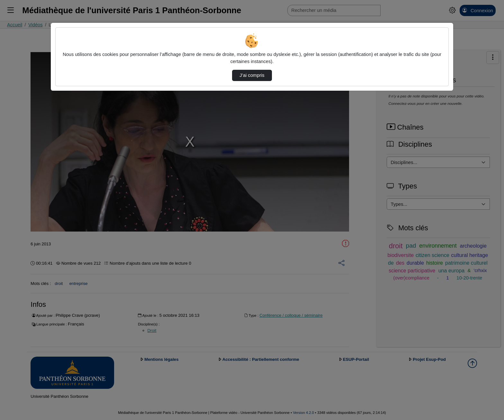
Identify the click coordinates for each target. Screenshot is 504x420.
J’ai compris (252, 75)
